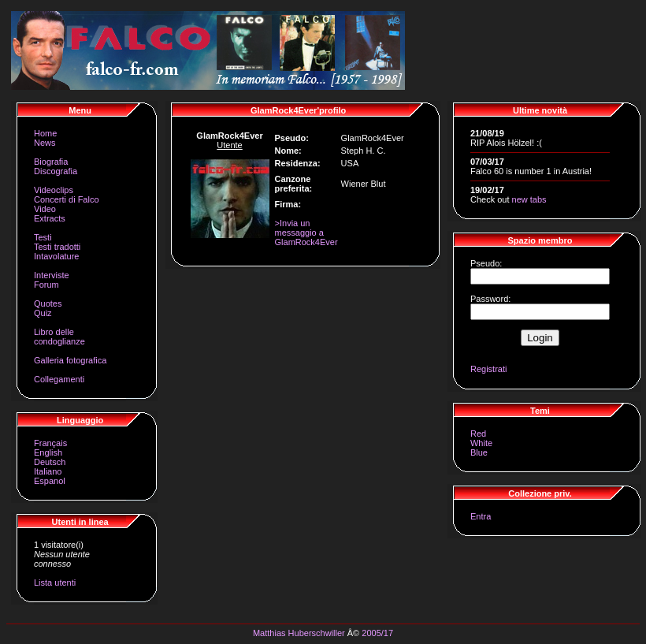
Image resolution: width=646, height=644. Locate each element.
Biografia (51, 162)
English (48, 452)
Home (45, 133)
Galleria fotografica (70, 360)
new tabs (529, 199)
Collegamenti (59, 379)
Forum (46, 285)
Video (45, 209)
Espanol (50, 481)
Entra (481, 516)
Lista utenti (55, 583)
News (45, 143)
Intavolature (56, 256)
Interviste (52, 275)
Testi (43, 237)
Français (50, 443)
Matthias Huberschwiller (299, 633)
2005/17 (377, 633)
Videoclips (54, 190)
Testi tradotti (57, 247)
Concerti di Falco (67, 199)
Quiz (43, 313)
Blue (479, 452)
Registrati (488, 369)
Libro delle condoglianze (59, 337)
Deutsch (50, 462)
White (481, 443)
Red (478, 434)
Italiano (48, 471)
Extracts (50, 218)
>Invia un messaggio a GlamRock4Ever (306, 233)
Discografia (56, 171)
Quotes (48, 303)
